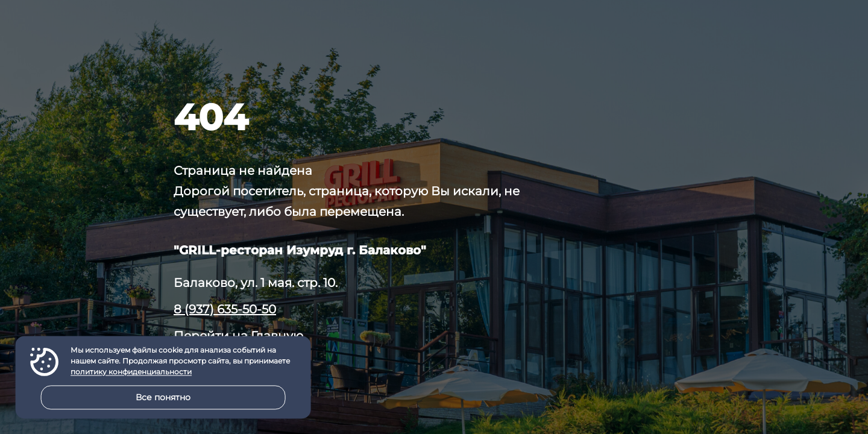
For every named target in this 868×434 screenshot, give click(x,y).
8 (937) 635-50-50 (225, 309)
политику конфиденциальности (131, 372)
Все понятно (163, 397)
